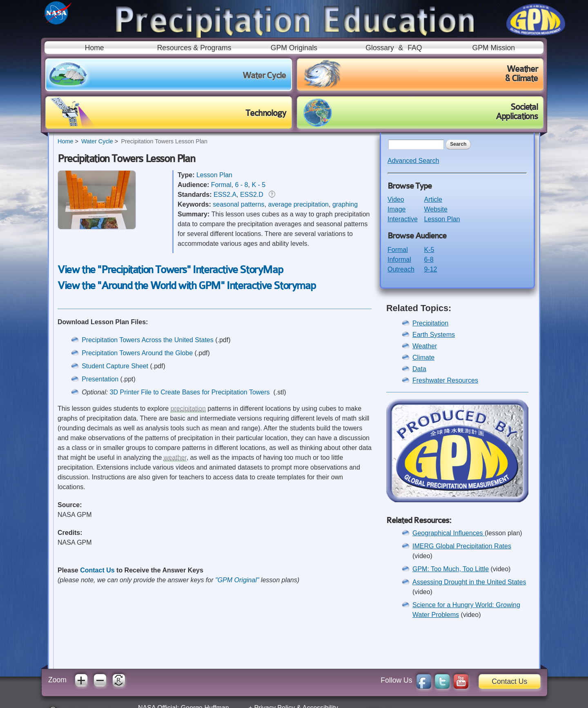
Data (419, 369)
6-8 (429, 259)
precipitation (188, 409)
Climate (423, 357)
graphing (345, 204)
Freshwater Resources (445, 380)
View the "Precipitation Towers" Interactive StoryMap (170, 270)
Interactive (403, 219)
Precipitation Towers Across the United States (148, 340)
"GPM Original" (237, 580)
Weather (425, 346)
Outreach (401, 269)
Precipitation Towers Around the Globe (138, 353)
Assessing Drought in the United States (469, 582)
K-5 (429, 250)
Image (396, 209)
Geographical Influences (449, 533)
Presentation (100, 379)
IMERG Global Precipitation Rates (462, 546)
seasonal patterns (238, 204)
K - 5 (258, 185)
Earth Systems (434, 335)
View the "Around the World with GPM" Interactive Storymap (186, 286)
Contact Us (97, 570)
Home (95, 48)
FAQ (415, 48)
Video (396, 199)
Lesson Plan (214, 175)
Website (436, 209)
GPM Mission (493, 48)
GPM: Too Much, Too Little (451, 569)
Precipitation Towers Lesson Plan (164, 141)
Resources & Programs (194, 48)
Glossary (380, 48)
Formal (221, 185)
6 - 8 (241, 185)
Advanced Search (413, 161)
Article (433, 199)
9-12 (430, 269)
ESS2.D (252, 195)
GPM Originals (294, 48)
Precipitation (430, 323)
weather (175, 458)
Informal (399, 259)
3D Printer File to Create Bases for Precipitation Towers (191, 392)
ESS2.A (225, 195)
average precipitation (298, 204)
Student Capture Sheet (115, 366)
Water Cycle (97, 141)
